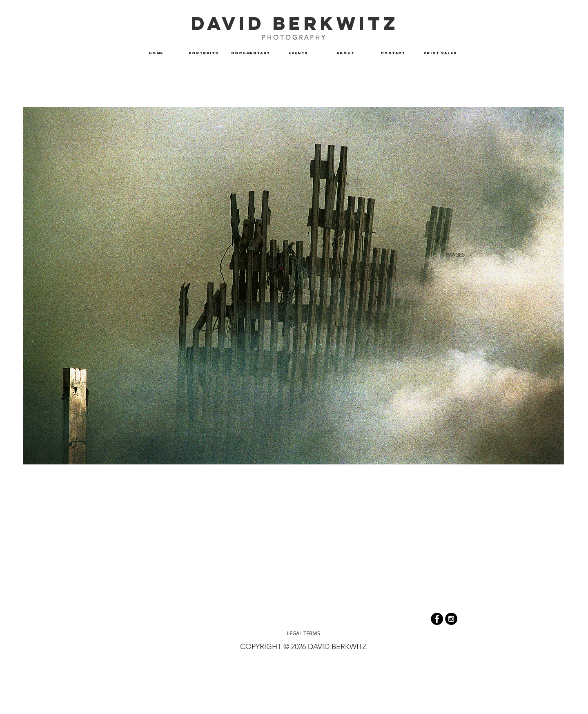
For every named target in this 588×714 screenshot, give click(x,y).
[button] (251, 53)
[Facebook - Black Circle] (437, 619)
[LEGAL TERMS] (303, 633)
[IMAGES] (455, 254)
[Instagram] (451, 619)
